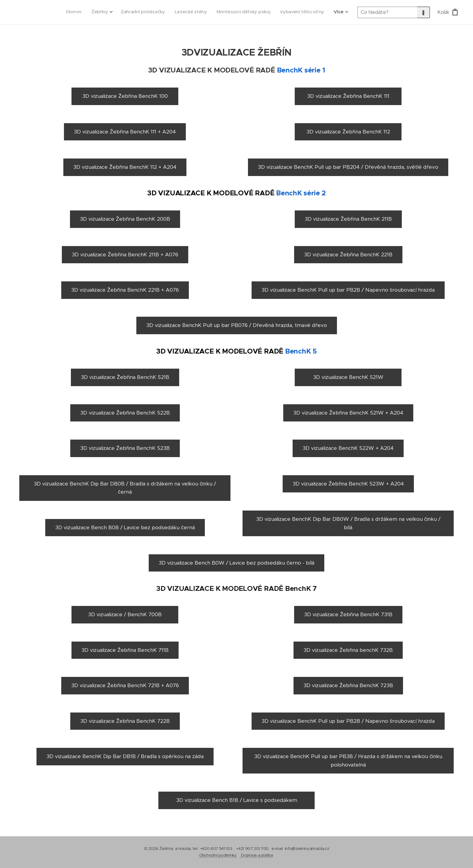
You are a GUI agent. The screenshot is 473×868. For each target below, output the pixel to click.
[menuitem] (284, 12)
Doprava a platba (257, 855)
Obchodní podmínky (218, 855)
